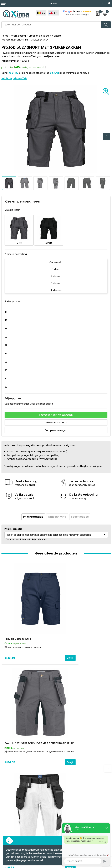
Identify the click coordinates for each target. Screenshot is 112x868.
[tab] (33, 513)
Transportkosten (67, 775)
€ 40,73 (64, 714)
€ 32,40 (10, 631)
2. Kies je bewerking (16, 250)
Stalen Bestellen (67, 771)
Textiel (5, 794)
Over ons (63, 744)
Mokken (6, 799)
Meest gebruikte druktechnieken (76, 757)
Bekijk (47, 631)
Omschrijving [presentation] (57, 513)
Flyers (61, 753)
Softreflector (9, 803)
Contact (62, 740)
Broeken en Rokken (40, 36)
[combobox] (51, 25)
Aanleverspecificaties (70, 766)
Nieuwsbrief (64, 748)
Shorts (58, 36)
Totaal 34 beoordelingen (77, 15)
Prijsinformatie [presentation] (33, 513)
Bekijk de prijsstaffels (14, 78)
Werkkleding (19, 36)
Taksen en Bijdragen (69, 762)
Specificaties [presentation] (80, 513)
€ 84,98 (64, 631)
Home (5, 36)
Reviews (77, 11)
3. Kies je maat (13, 297)
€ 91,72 (9, 714)
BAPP (60, 779)
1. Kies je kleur (12, 210)
